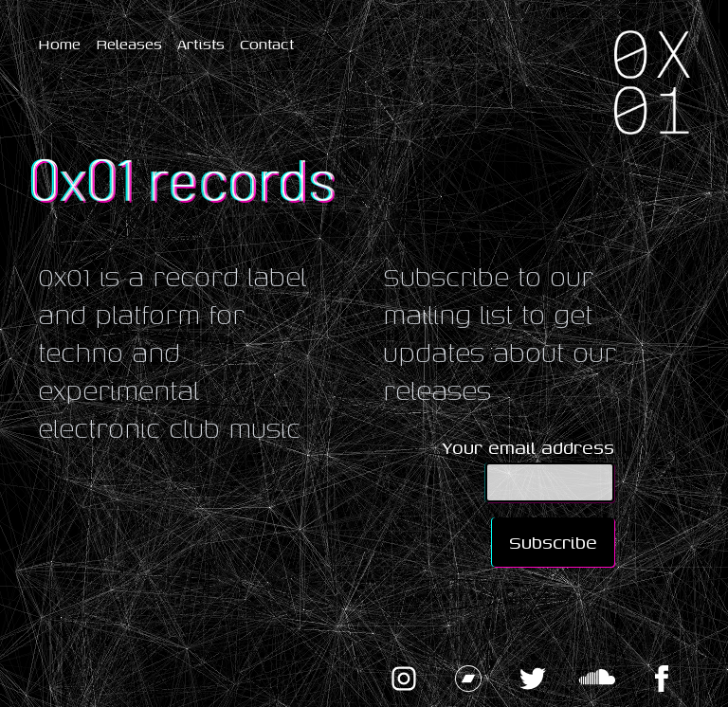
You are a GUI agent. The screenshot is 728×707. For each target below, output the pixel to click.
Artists (201, 44)
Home (59, 44)
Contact (267, 44)
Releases (129, 44)
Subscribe (553, 542)
